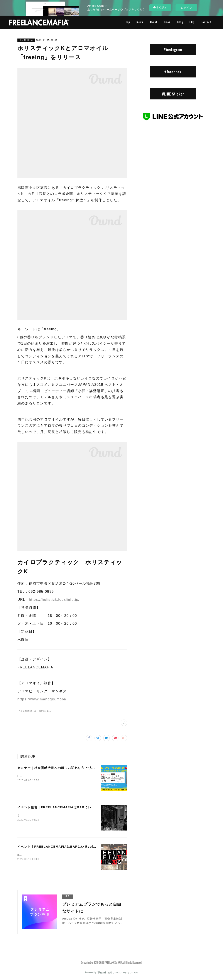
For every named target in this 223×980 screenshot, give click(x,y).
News (140, 22)
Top (128, 22)
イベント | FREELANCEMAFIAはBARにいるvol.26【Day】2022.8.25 (73, 847)
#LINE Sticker (173, 94)
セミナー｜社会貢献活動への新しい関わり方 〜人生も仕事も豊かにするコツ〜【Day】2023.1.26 (91, 768)
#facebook (173, 72)
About (154, 22)
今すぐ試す (160, 8)
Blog (180, 22)
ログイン (186, 8)
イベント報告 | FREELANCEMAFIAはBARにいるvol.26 (61, 807)
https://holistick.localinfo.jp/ (54, 600)
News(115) (46, 711)
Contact (206, 22)
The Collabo (26, 40)
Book (167, 22)
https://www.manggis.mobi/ (42, 699)
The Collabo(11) (28, 711)
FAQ (192, 22)
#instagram (173, 50)
